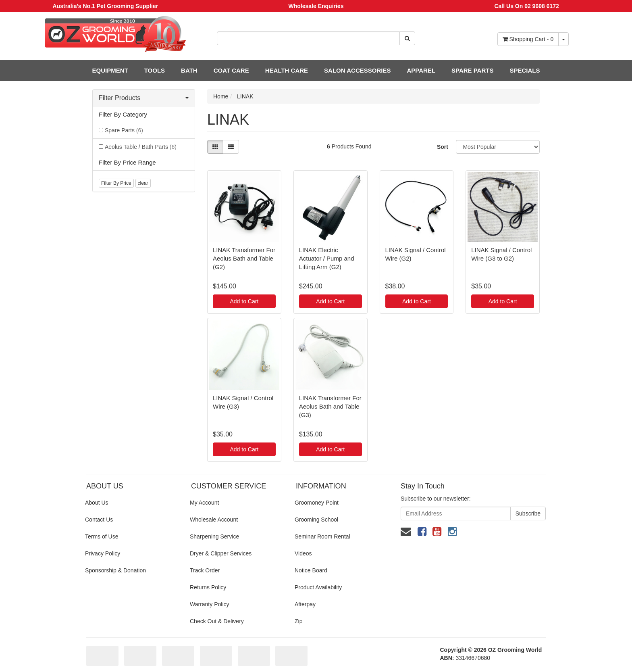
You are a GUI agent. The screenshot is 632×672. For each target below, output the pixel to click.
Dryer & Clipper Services (221, 553)
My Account (204, 503)
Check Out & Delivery (217, 621)
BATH (189, 70)
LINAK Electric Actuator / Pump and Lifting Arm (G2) (327, 258)
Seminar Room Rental (322, 536)
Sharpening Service (214, 536)
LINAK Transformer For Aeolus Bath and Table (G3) (330, 406)
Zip (298, 621)
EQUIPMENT (110, 70)
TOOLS (155, 70)
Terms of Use (102, 536)
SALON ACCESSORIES (357, 70)
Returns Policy (208, 587)
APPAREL (421, 70)
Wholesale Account (214, 520)
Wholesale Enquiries (316, 6)
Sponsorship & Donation (115, 570)
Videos (303, 553)
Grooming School (316, 520)
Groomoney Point (317, 503)
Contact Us (99, 520)
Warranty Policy (210, 604)
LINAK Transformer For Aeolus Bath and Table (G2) (244, 258)
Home (221, 96)
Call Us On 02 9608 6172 (526, 6)
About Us (97, 503)
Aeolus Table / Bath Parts (141, 147)
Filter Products (144, 98)
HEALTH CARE (287, 70)
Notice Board (311, 570)
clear (143, 183)
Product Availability (318, 587)
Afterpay (305, 604)
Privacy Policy (103, 553)
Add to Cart (244, 301)
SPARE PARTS (472, 70)
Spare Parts (124, 130)
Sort (443, 147)
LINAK (245, 96)
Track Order (205, 570)
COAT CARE (231, 70)
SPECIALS (525, 70)
